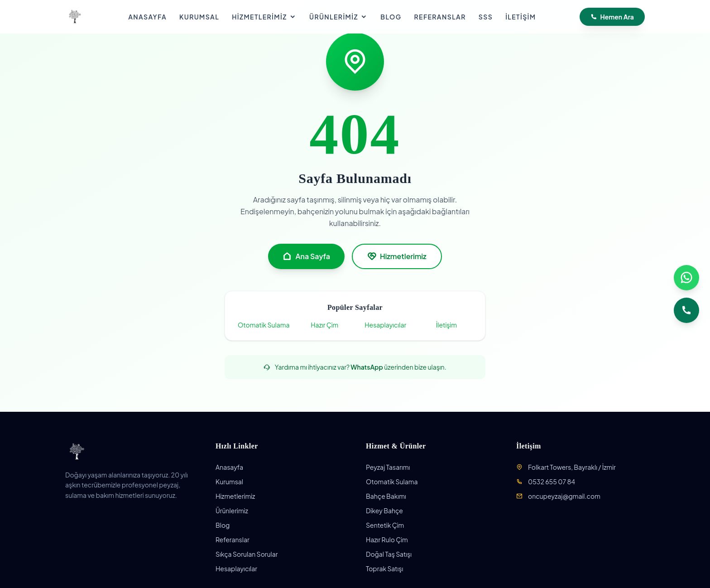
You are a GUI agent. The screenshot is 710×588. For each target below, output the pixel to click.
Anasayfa (147, 17)
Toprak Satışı (384, 569)
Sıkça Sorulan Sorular (247, 554)
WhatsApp (367, 367)
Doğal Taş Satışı (389, 554)
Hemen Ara (612, 17)
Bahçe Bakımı (386, 496)
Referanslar (440, 17)
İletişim (521, 17)
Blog (391, 17)
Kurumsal (199, 17)
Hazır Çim (324, 325)
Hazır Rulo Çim (387, 540)
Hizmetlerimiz (264, 17)
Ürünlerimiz (338, 17)
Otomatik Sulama (264, 325)
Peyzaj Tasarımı (388, 467)
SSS (486, 17)
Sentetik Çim (385, 525)
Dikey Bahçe (384, 511)
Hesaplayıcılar (385, 325)
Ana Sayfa (306, 256)
